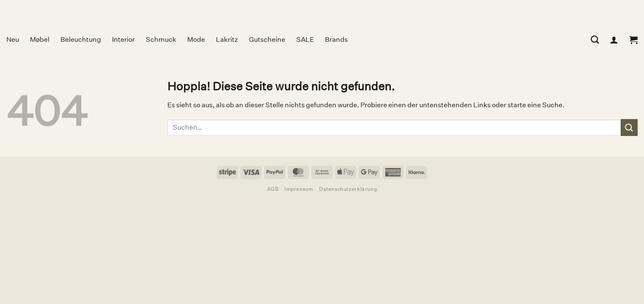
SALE (305, 39)
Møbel (40, 39)
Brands (336, 39)
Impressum (299, 189)
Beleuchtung (81, 39)
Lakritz (227, 39)
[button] (633, 40)
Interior (123, 39)
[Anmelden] (614, 40)
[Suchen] (595, 39)
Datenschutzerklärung (348, 189)
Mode (196, 39)
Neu (13, 39)
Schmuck (161, 39)
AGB (273, 189)
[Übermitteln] (629, 127)
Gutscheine (267, 39)
